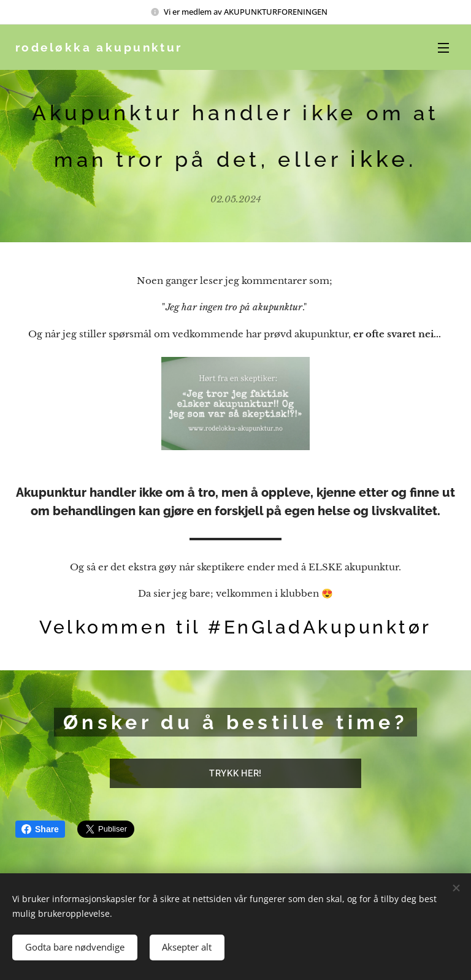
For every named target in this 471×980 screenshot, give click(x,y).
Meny (443, 48)
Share (40, 829)
